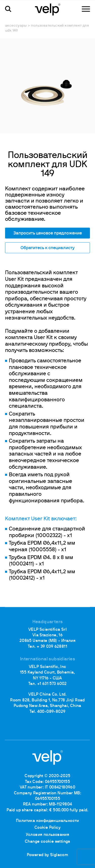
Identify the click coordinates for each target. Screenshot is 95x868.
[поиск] (8, 9)
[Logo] (48, 9)
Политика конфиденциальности (48, 821)
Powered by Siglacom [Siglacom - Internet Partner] (48, 855)
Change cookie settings (48, 842)
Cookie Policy (48, 828)
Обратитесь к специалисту (48, 248)
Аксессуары (16, 26)
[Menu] (86, 9)
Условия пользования (48, 835)
